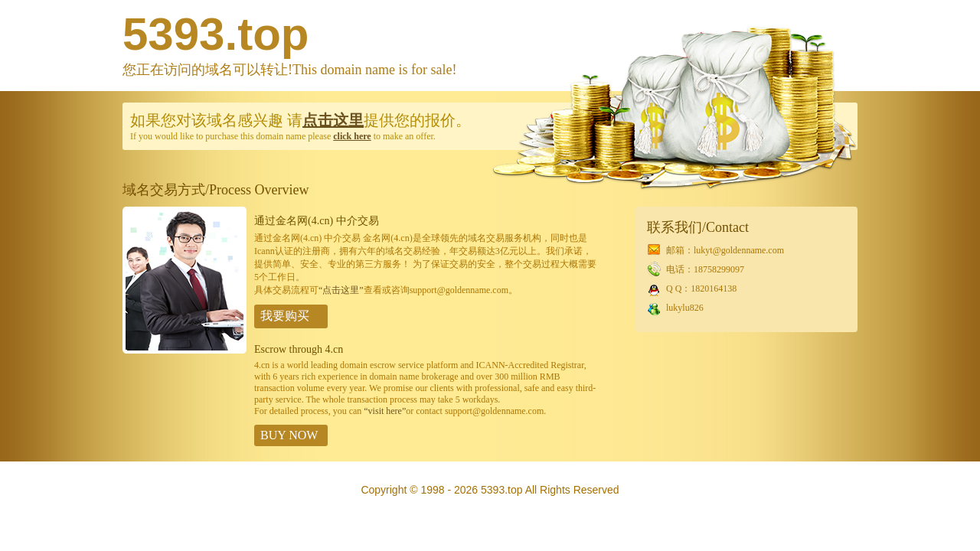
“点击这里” (341, 290)
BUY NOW (289, 435)
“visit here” (385, 411)
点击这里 (333, 120)
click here (352, 136)
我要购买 (285, 316)
